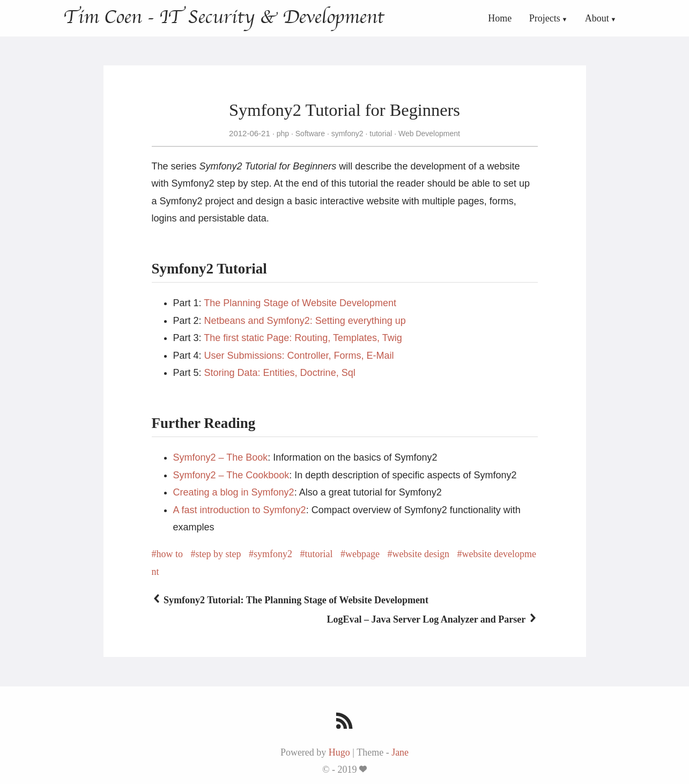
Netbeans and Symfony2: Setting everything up (305, 321)
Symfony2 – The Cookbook (231, 475)
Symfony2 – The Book (221, 457)
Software (310, 134)
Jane (400, 752)
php (283, 134)
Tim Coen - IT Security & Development (224, 17)
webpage (362, 554)
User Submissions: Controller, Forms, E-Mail (299, 356)
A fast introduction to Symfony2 (240, 510)
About (597, 18)
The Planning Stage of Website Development (300, 303)
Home (500, 18)
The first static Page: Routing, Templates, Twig (303, 338)
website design (420, 554)
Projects (545, 18)
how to (170, 554)
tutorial (381, 134)
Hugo (339, 752)
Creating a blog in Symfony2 (234, 492)
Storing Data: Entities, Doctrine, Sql (280, 373)
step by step (218, 554)
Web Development (428, 134)
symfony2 (347, 134)
